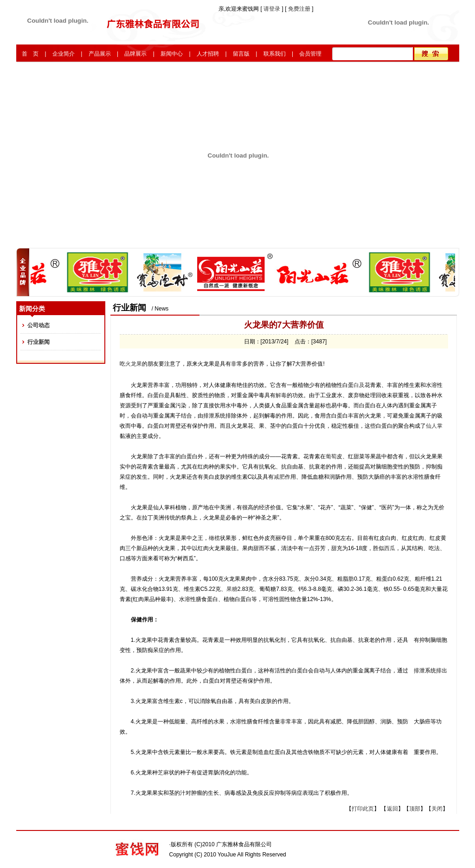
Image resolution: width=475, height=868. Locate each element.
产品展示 (100, 54)
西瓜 (390, 548)
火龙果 (134, 364)
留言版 (241, 54)
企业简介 (64, 54)
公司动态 (39, 325)
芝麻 (163, 773)
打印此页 (363, 809)
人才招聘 (208, 54)
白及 (359, 385)
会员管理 (310, 54)
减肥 (279, 477)
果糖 (232, 589)
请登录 (273, 9)
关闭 (437, 809)
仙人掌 (434, 426)
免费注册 (299, 9)
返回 (392, 809)
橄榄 (214, 538)
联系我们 (275, 54)
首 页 (30, 54)
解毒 (281, 395)
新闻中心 (172, 54)
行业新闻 (39, 342)
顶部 (415, 809)
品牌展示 (135, 54)
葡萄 (331, 456)
